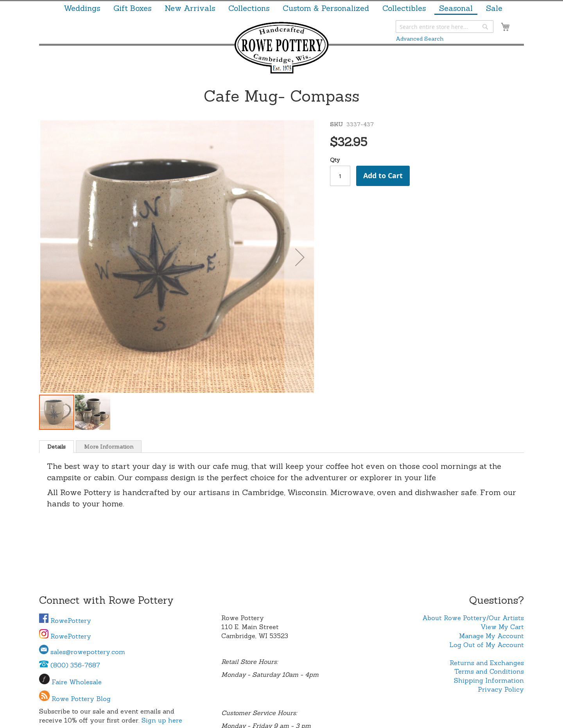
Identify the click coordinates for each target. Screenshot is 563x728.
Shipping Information (489, 680)
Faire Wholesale (77, 682)
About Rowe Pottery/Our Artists (473, 618)
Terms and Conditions (489, 671)
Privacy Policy (501, 689)
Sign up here (162, 720)
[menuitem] (82, 8)
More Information (109, 447)
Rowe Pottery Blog (81, 699)
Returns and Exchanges (487, 663)
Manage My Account (491, 636)
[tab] (56, 447)
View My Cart (502, 627)
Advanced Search (420, 39)
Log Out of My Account (487, 645)
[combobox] (445, 27)
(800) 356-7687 (70, 665)
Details (56, 447)
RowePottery (65, 621)
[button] (300, 257)
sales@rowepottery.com (82, 652)
